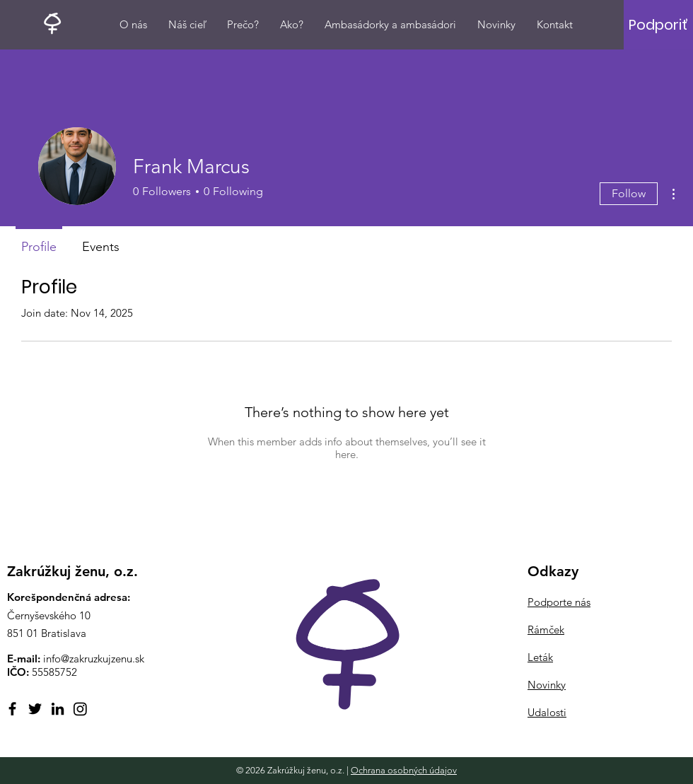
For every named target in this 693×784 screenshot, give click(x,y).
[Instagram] (80, 709)
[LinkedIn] (58, 709)
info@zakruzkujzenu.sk (94, 659)
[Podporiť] (658, 25)
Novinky (547, 685)
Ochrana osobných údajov (404, 770)
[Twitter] (35, 709)
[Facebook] (12, 709)
